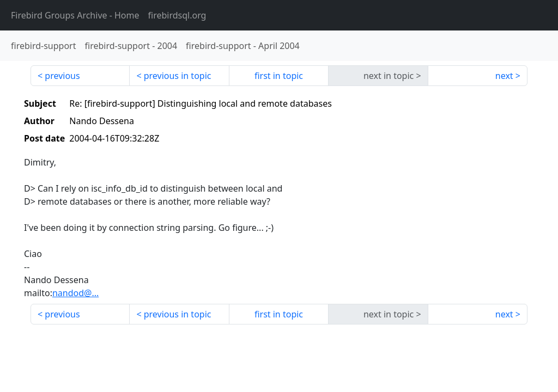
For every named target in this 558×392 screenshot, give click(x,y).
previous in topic (178, 76)
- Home (75, 15)
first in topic (279, 76)
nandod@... (75, 293)
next (504, 76)
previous (62, 76)
